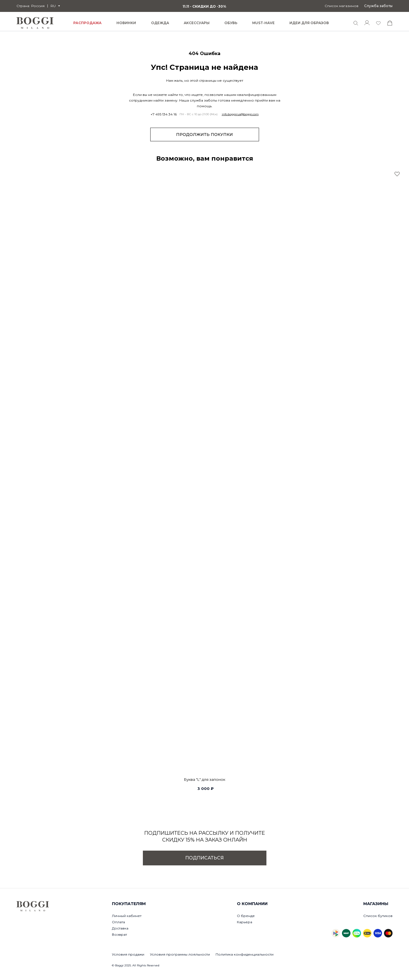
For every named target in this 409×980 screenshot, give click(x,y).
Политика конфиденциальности (245, 954)
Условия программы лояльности (180, 954)
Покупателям (129, 904)
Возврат (119, 934)
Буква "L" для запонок (205, 779)
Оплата (118, 922)
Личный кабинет (127, 916)
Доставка (120, 928)
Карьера (245, 922)
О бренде (246, 916)
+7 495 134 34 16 (164, 114)
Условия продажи (128, 954)
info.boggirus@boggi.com (240, 114)
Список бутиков (378, 916)
